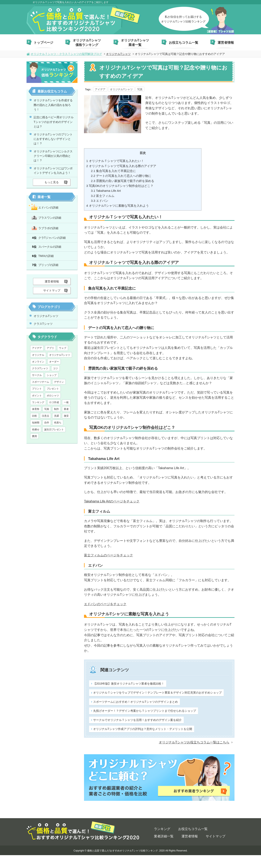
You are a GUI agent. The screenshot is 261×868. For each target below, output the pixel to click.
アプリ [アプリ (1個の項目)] (50, 375)
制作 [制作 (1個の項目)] (56, 436)
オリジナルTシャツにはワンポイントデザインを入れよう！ (55, 187)
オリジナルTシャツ (49, 340)
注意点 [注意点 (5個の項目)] (45, 443)
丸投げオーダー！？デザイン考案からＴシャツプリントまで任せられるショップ (196, 713)
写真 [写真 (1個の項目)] (47, 436)
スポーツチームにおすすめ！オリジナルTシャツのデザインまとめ (125, 713)
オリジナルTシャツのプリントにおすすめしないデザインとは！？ (55, 147)
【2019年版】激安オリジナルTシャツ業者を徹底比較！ (125, 691)
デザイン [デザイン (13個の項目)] (59, 409)
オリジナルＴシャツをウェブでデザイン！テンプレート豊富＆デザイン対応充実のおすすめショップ (196, 691)
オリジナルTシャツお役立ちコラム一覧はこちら (194, 755)
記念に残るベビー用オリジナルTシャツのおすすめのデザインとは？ (55, 127)
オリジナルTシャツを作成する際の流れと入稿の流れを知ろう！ (55, 106)
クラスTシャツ (46, 350)
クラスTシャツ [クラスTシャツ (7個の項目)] (40, 395)
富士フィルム (103, 196)
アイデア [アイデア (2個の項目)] (37, 375)
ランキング (162, 842)
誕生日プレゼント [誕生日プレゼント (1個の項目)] (54, 456)
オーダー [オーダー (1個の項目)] (54, 388)
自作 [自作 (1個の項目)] (47, 450)
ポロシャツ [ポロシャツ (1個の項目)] (53, 422)
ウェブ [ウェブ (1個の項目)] (63, 375)
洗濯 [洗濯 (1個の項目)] (56, 443)
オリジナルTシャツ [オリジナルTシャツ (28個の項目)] (60, 382)
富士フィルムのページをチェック (108, 556)
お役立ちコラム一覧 (184, 43)
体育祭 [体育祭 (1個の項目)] (36, 436)
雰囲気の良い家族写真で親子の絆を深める (123, 181)
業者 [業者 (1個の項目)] (66, 436)
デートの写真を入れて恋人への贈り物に (121, 176)
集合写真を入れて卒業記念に (113, 171)
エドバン (100, 201)
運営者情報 (226, 43)
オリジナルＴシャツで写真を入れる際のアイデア (121, 166)
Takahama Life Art (106, 191)
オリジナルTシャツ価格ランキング (87, 43)
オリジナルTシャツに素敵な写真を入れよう (118, 206)
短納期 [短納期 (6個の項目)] (36, 450)
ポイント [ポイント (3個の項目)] (37, 422)
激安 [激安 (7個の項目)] (66, 443)
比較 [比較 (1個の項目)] (34, 443)
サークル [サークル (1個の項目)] (37, 402)
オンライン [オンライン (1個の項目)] (38, 388)
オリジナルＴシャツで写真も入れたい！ (115, 161)
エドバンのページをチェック (105, 604)
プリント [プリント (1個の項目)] (37, 416)
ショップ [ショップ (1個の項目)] (52, 402)
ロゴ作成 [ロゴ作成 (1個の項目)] (54, 429)
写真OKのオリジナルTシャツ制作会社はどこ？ (120, 186)
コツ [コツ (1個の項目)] (55, 395)
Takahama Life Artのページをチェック (112, 502)
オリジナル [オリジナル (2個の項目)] (38, 382)
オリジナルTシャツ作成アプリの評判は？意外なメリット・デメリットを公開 (196, 735)
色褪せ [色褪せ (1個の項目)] (36, 456)
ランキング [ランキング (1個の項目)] (38, 429)
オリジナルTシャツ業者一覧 (135, 43)
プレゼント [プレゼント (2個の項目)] (53, 416)
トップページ (43, 43)
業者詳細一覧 (164, 849)
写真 (139, 89)
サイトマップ (216, 849)
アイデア (100, 89)
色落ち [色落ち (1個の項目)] (58, 450)
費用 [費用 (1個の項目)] (34, 463)
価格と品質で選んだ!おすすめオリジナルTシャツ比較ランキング (122, 863)
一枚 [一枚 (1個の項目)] (66, 429)
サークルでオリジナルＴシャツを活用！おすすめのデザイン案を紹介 (123, 735)
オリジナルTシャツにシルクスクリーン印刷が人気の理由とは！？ (55, 167)
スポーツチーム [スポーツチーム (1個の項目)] (41, 409)
